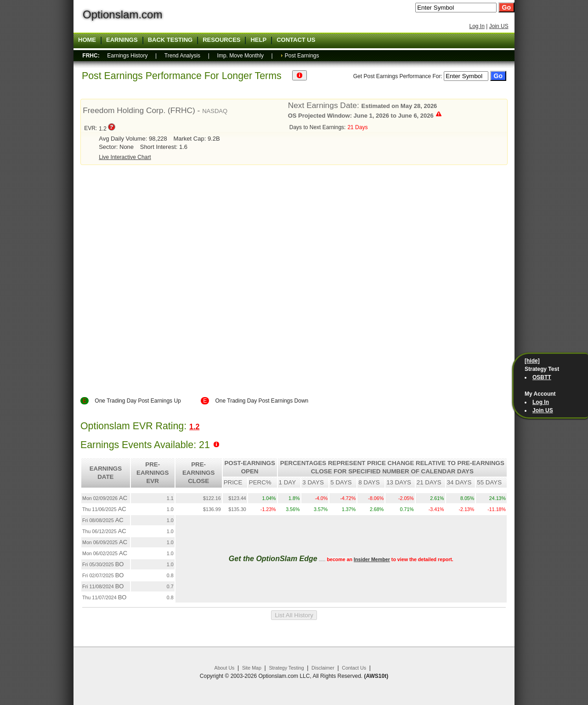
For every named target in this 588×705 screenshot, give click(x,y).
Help (258, 40)
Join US (499, 26)
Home (87, 40)
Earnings (122, 40)
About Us (225, 668)
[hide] (532, 361)
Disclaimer (323, 668)
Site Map (252, 668)
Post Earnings (302, 56)
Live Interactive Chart (125, 157)
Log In (477, 26)
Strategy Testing (286, 668)
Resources (221, 40)
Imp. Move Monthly (240, 56)
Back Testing (170, 40)
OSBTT (542, 377)
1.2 (194, 427)
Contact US (296, 40)
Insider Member (372, 559)
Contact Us (354, 668)
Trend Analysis (182, 56)
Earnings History (127, 56)
